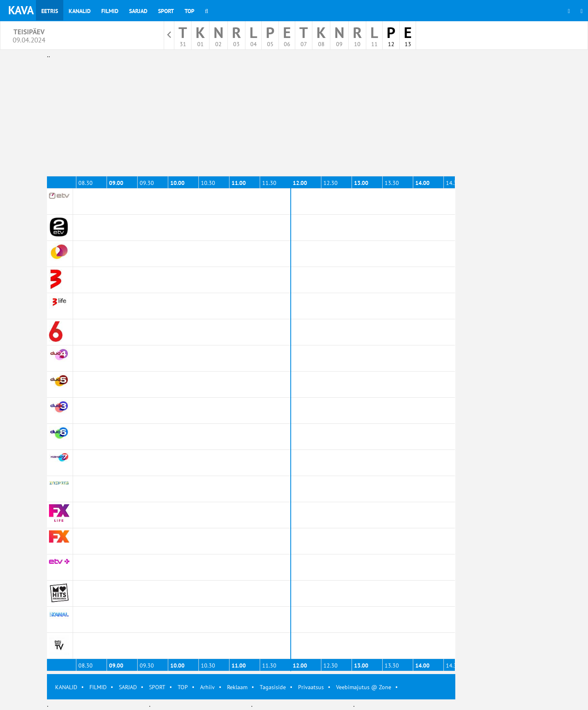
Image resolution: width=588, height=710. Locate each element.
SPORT (157, 687)
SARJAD (128, 687)
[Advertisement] (251, 118)
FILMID (98, 687)
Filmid (110, 11)
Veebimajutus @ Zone (364, 687)
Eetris (50, 11)
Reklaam (237, 687)
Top (189, 11)
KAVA (21, 10)
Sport (166, 11)
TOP (183, 687)
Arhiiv (207, 687)
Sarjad (138, 11)
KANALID (66, 687)
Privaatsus (311, 687)
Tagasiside (273, 687)
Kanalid (80, 11)
